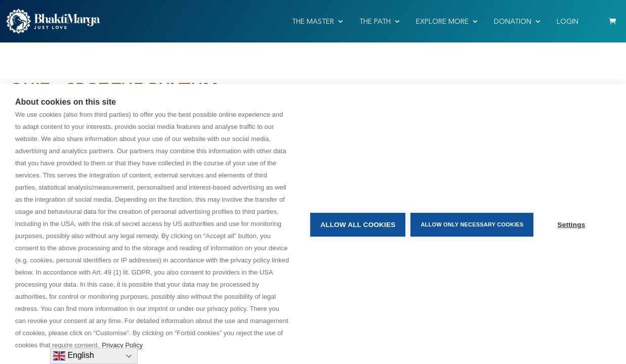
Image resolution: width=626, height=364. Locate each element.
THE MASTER (313, 21)
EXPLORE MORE (442, 21)
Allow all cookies (356, 224)
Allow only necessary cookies (470, 224)
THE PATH (375, 21)
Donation (513, 21)
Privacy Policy (122, 345)
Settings (572, 224)
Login (568, 21)
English (74, 356)
